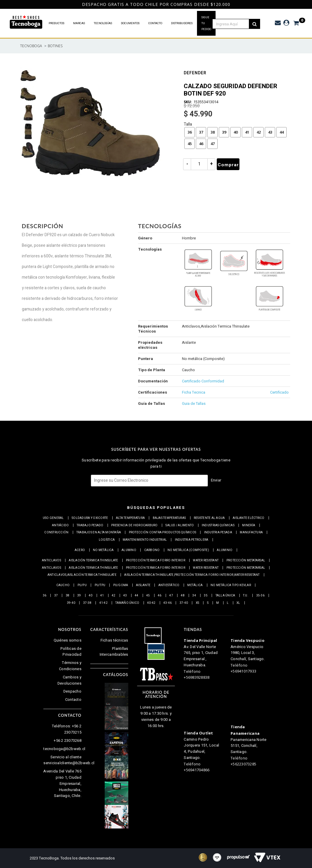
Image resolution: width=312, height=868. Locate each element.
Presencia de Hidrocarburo (134, 525)
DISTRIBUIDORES (182, 23)
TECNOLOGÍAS (103, 23)
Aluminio (225, 550)
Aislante (143, 585)
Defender (195, 74)
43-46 (168, 603)
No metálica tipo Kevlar (231, 585)
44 (282, 132)
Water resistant (206, 560)
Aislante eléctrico (249, 518)
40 (236, 132)
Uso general (53, 518)
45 (190, 144)
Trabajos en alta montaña (99, 532)
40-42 (151, 603)
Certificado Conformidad (203, 381)
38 (213, 132)
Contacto (73, 700)
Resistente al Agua (209, 518)
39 (224, 132)
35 (206, 596)
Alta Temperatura (130, 518)
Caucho (63, 585)
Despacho (72, 691)
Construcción (56, 532)
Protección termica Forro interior (156, 560)
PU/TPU (100, 585)
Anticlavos (51, 560)
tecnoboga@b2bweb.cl (64, 749)
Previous (3, 4)
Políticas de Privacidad (71, 652)
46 (201, 144)
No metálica (103, 550)
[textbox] (234, 24)
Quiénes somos (68, 640)
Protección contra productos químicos (162, 532)
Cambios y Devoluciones (69, 680)
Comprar (228, 165)
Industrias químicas (218, 525)
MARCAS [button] (79, 23)
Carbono (152, 550)
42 (259, 132)
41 (247, 132)
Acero (80, 550)
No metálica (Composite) (188, 550)
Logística (107, 540)
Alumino (129, 550)
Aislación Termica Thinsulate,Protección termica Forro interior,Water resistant (192, 575)
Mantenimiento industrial (145, 540)
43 (270, 132)
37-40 (184, 603)
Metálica (195, 585)
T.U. (246, 596)
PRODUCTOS (56, 23)
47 (213, 144)
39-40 (71, 603)
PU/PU (82, 585)
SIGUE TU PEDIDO (206, 23)
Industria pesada (218, 532)
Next (307, 4)
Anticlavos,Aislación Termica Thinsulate (82, 575)
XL (238, 603)
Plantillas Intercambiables (114, 652)
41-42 (104, 603)
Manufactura (251, 532)
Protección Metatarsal (246, 560)
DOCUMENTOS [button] (130, 23)
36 (190, 132)
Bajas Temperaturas (169, 518)
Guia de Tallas (194, 403)
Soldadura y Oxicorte (90, 518)
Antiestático (169, 585)
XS (198, 603)
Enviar (216, 480)
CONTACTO (155, 23)
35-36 (260, 596)
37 (201, 132)
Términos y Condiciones (70, 666)
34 (194, 596)
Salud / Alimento (180, 525)
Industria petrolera (192, 540)
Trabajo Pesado (90, 525)
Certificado (279, 392)
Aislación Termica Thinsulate (93, 560)
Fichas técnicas (114, 640)
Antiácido (60, 525)
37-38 (87, 603)
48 (183, 596)
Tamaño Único (127, 603)
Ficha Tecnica (194, 392)
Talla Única (225, 596)
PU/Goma (121, 585)
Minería (249, 525)
